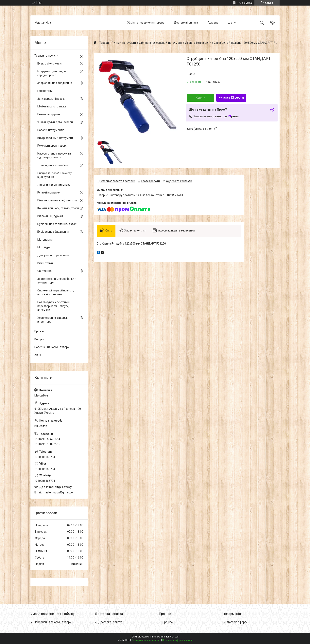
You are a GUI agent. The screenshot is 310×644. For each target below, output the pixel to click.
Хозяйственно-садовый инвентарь (53, 320)
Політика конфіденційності (177, 640)
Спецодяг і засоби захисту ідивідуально (55, 175)
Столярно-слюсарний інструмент (161, 43)
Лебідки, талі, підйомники (54, 185)
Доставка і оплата (186, 23)
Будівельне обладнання (53, 232)
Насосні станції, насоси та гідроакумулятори (54, 156)
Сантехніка (44, 271)
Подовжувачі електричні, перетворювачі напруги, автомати (54, 306)
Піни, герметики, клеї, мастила (57, 200)
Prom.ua (174, 637)
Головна (213, 23)
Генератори (45, 91)
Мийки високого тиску (52, 106)
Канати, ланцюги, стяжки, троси (58, 208)
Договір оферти (237, 622)
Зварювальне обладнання (55, 83)
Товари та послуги (46, 56)
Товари (104, 43)
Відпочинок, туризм (50, 216)
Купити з (231, 98)
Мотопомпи (45, 240)
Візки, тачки (45, 263)
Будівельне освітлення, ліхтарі (57, 224)
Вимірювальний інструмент (55, 138)
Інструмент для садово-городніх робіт (53, 73)
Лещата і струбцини (198, 43)
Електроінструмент (50, 64)
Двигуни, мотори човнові (54, 255)
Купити (201, 98)
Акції (38, 355)
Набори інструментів (51, 130)
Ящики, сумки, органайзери (55, 122)
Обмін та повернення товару (146, 23)
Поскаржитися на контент (146, 640)
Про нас (39, 331)
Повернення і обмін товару (52, 347)
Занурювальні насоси (51, 99)
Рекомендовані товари (52, 146)
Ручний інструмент (124, 43)
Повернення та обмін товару (53, 622)
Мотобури (44, 247)
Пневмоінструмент (50, 114)
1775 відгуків (245, 3)
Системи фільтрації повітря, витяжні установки (56, 292)
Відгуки (39, 339)
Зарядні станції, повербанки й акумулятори (57, 281)
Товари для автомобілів (53, 165)
